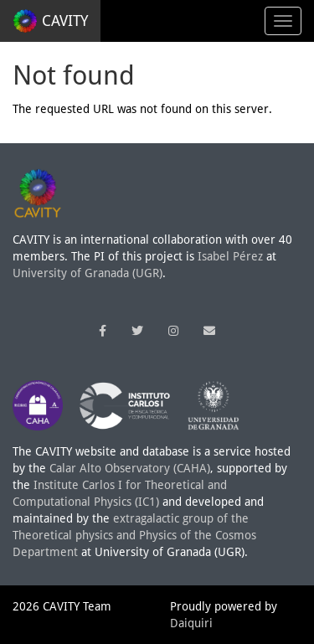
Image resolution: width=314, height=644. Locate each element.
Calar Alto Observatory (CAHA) (130, 468)
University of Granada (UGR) (88, 273)
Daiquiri (191, 623)
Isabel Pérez (230, 256)
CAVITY (50, 21)
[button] (103, 331)
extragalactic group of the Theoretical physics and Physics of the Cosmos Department (134, 535)
